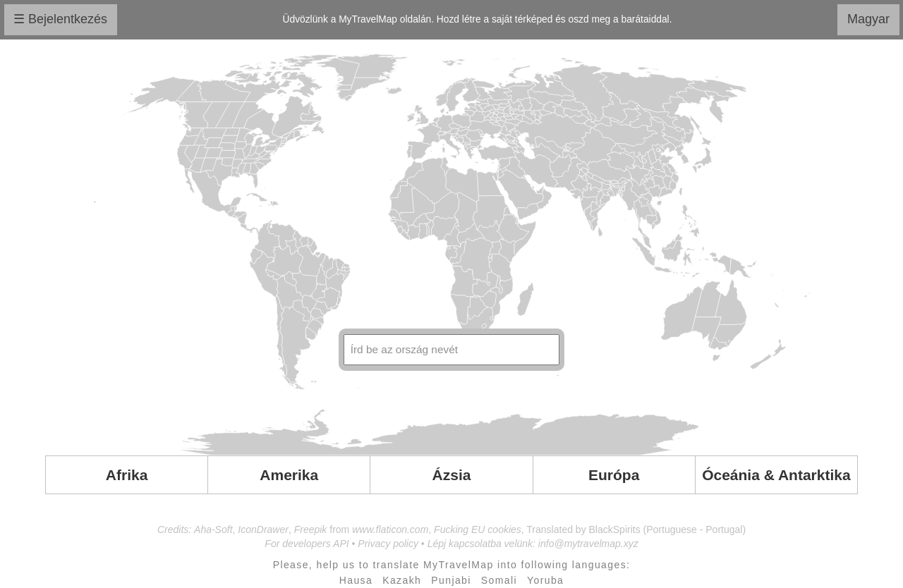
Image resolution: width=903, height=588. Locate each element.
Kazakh (402, 580)
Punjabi (451, 580)
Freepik (311, 529)
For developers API (307, 544)
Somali (499, 580)
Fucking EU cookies (478, 529)
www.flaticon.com (390, 529)
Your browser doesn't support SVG (451, 255)
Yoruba (545, 580)
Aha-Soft (213, 529)
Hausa (356, 580)
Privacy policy (388, 544)
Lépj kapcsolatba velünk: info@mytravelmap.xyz (533, 544)
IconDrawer (263, 529)
